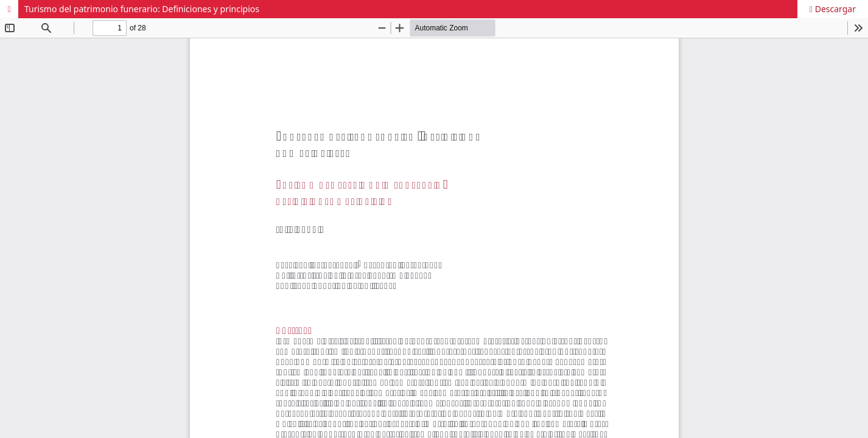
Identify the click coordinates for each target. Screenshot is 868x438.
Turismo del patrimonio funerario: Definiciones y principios (142, 9)
